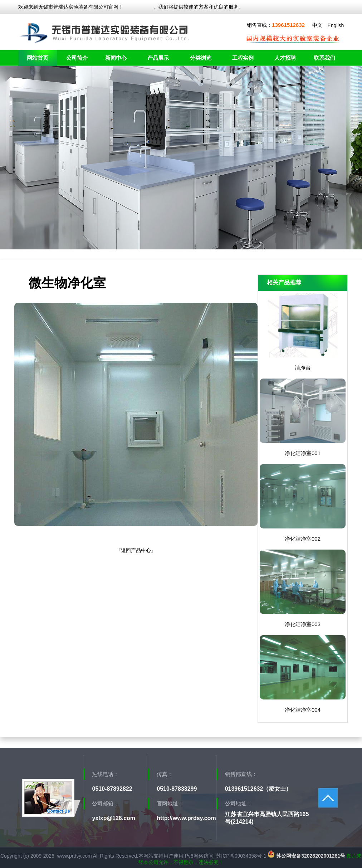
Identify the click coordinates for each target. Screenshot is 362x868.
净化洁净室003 (303, 624)
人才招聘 (285, 58)
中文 (317, 25)
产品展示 (158, 58)
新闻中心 (116, 58)
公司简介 (77, 58)
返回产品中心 (136, 550)
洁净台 (303, 368)
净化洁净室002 (303, 539)
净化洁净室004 (303, 710)
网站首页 (38, 58)
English (336, 25)
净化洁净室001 (303, 453)
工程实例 (243, 58)
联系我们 (324, 58)
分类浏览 (201, 58)
